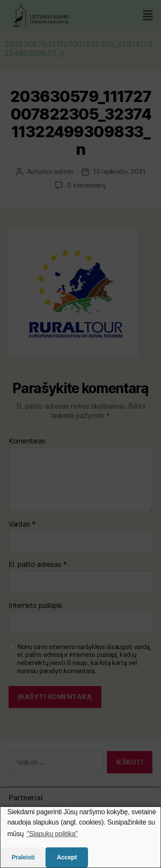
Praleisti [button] (23, 857)
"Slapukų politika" (52, 834)
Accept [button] (67, 857)
